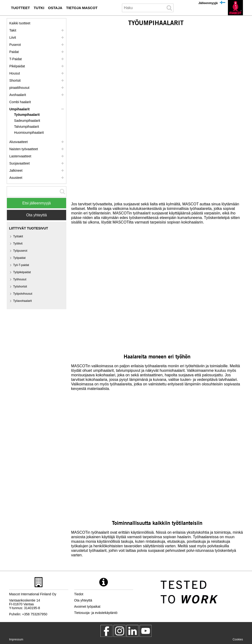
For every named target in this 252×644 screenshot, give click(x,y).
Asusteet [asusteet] (16, 178)
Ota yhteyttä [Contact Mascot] (37, 215)
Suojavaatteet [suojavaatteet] (20, 163)
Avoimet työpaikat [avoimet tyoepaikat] (87, 607)
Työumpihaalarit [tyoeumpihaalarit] (27, 115)
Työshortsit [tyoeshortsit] (20, 287)
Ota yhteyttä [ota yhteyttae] (83, 600)
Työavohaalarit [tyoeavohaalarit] (22, 301)
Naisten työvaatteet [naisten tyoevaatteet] (24, 149)
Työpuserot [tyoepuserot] (20, 251)
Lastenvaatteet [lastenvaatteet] (20, 156)
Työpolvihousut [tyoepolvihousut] (23, 294)
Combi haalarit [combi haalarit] (20, 102)
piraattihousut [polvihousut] (19, 88)
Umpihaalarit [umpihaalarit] (19, 109)
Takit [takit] (13, 30)
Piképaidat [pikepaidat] (17, 66)
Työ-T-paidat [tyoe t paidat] (21, 265)
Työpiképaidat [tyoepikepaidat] (22, 272)
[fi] (235, 8)
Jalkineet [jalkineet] (16, 170)
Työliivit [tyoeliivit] (18, 244)
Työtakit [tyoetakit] (18, 236)
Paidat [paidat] (14, 52)
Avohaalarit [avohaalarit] (18, 95)
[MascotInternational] (146, 631)
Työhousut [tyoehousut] (20, 279)
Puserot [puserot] (15, 45)
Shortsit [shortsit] (15, 80)
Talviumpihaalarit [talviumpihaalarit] (26, 127)
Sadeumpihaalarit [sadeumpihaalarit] (27, 121)
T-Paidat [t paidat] (16, 59)
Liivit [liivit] (13, 37)
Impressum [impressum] (16, 639)
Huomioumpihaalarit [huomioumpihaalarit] (29, 133)
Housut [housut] (15, 73)
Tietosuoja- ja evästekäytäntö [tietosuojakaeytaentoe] (96, 613)
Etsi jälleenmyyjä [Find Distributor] (36, 203)
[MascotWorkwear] (106, 631)
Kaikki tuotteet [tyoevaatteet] (20, 23)
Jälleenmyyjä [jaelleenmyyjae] (208, 3)
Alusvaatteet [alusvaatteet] (18, 142)
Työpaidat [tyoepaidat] (19, 258)
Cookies (238, 639)
